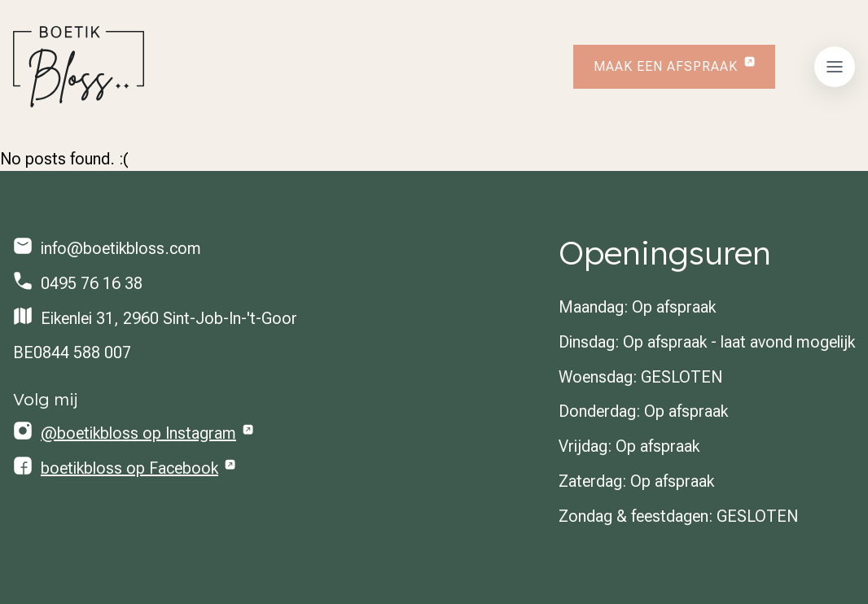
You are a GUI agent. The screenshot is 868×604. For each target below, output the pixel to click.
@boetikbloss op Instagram (138, 433)
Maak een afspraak (666, 66)
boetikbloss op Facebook (129, 468)
